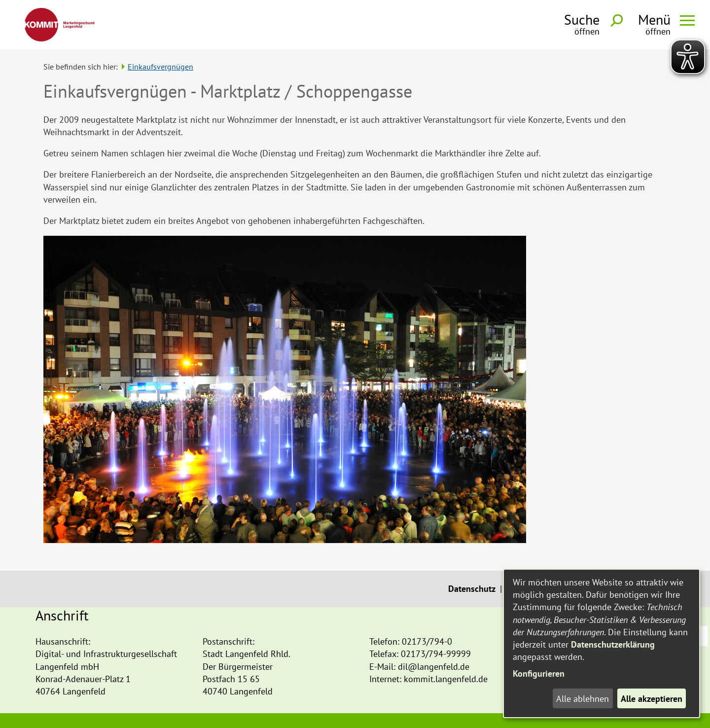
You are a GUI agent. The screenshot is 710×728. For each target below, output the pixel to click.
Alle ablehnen (583, 699)
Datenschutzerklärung (613, 644)
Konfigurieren (539, 673)
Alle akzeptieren (652, 699)
